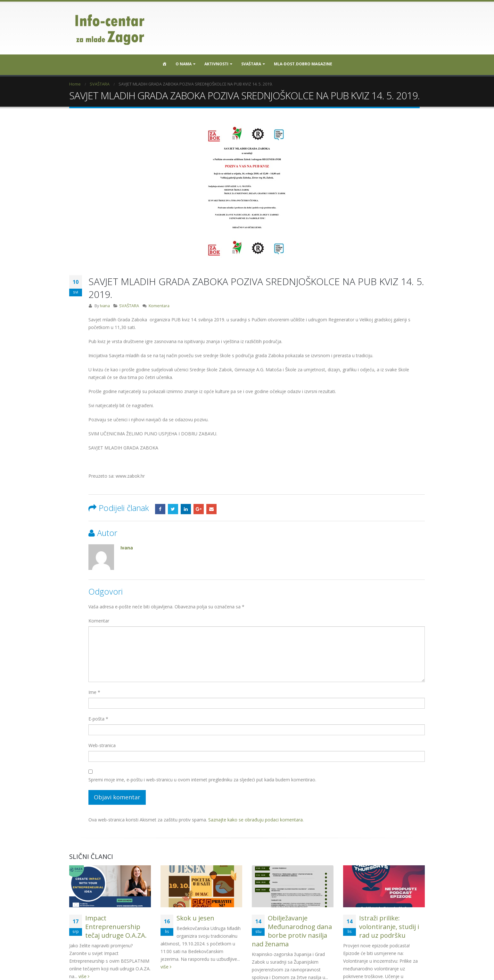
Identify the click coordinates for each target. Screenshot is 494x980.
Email (211, 509)
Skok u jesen (195, 918)
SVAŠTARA (251, 64)
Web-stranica (102, 745)
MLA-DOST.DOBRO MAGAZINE (303, 64)
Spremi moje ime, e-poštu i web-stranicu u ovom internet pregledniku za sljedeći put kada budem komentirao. (202, 780)
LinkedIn (186, 509)
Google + (199, 509)
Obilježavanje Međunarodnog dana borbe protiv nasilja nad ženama (292, 931)
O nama (184, 64)
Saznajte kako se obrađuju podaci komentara (255, 820)
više (166, 967)
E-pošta (98, 719)
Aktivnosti (216, 64)
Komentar (99, 621)
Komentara (159, 306)
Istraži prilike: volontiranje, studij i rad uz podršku (389, 927)
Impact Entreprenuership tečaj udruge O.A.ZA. (116, 927)
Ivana (105, 306)
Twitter (173, 509)
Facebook (160, 509)
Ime (94, 692)
